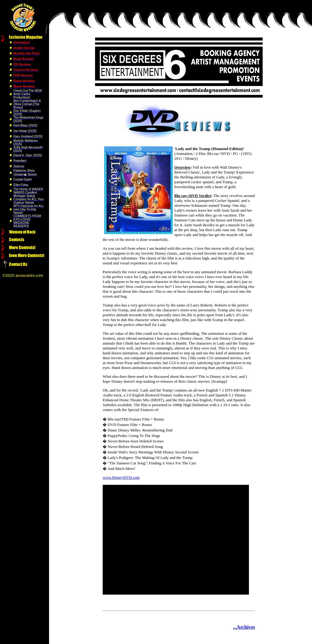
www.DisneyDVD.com (121, 477)
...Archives (244, 627)
